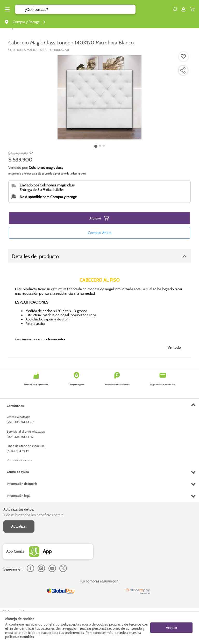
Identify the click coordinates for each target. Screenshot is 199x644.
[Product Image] (99, 97)
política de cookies (20, 637)
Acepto (171, 628)
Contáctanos (15, 406)
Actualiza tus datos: (19, 509)
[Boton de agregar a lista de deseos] (183, 57)
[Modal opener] (30, 153)
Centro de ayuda (18, 472)
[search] (80, 9)
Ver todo (174, 347)
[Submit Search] (20, 9)
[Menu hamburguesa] (8, 9)
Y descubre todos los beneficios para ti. (34, 515)
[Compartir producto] (183, 70)
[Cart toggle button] (193, 9)
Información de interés (22, 484)
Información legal (19, 496)
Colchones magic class (46, 167)
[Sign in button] (183, 9)
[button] (175, 9)
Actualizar (19, 526)
